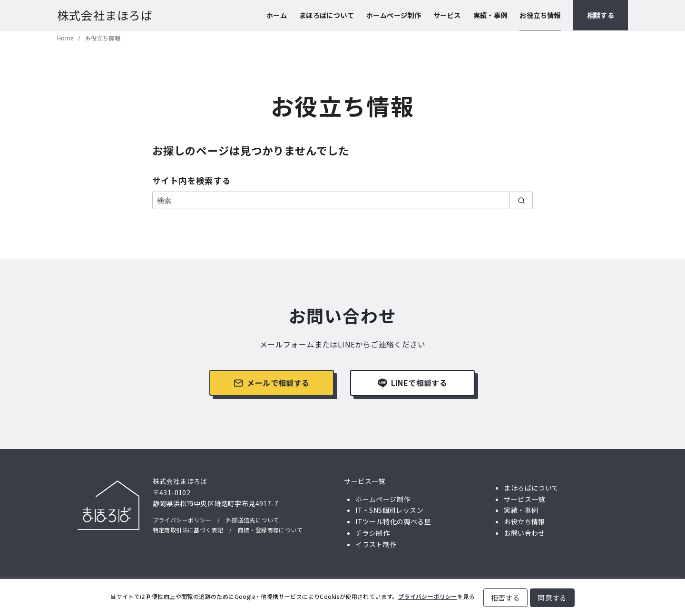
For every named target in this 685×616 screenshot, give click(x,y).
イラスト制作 (376, 544)
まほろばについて (327, 15)
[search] (521, 200)
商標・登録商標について (270, 530)
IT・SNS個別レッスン (389, 510)
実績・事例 (490, 15)
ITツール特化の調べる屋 (393, 521)
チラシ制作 (372, 533)
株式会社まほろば (105, 15)
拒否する (506, 598)
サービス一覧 (364, 481)
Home (66, 38)
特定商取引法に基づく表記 (188, 530)
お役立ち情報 (540, 15)
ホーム (277, 15)
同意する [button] (552, 598)
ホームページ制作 (394, 15)
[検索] (342, 200)
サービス (447, 15)
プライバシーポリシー (182, 520)
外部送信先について (253, 520)
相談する (601, 15)
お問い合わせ (524, 533)
